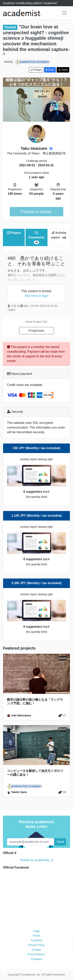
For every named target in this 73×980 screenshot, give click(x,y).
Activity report (59, 235)
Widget (36, 70)
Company (37, 959)
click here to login (37, 296)
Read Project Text (36, 322)
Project (14, 233)
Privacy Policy (36, 945)
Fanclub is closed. (36, 212)
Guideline (36, 940)
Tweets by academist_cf (36, 860)
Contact (36, 950)
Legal (36, 931)
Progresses (36, 331)
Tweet (63, 70)
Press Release (36, 954)
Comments (36, 238)
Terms (36, 936)
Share (50, 70)
